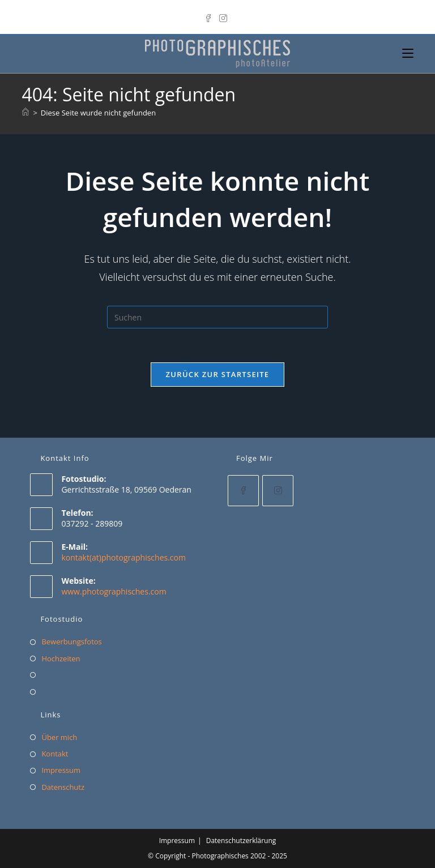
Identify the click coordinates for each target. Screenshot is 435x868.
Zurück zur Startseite (218, 374)
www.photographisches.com (114, 591)
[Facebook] (210, 16)
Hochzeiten (61, 659)
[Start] (25, 113)
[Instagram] (223, 16)
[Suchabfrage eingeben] (217, 317)
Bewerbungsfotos (71, 642)
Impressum (61, 770)
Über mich (59, 737)
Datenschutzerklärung (241, 841)
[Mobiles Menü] (408, 54)
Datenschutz (63, 787)
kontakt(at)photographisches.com (123, 557)
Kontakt (55, 754)
